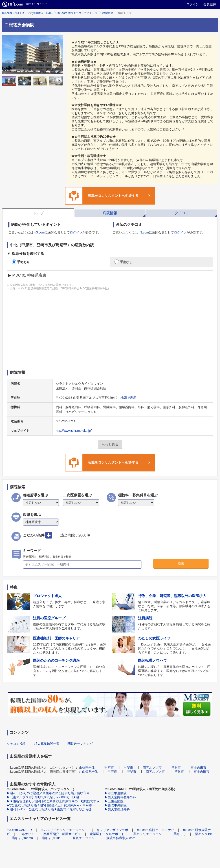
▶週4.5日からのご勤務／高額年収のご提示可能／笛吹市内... (49, 793)
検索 (181, 563)
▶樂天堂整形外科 (117, 809)
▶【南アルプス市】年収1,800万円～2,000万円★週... (44, 797)
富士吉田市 (198, 768)
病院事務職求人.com (121, 838)
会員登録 (210, 4)
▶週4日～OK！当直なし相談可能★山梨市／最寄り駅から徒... (51, 809)
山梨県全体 (87, 768)
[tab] (38, 213)
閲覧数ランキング (80, 744)
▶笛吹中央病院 (116, 805)
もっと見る (110, 444)
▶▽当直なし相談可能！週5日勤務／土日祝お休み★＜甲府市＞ (51, 805)
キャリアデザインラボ (112, 830)
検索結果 (108, 13)
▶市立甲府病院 (116, 793)
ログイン (193, 4)
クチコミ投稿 (16, 744)
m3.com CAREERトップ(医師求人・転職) (27, 13)
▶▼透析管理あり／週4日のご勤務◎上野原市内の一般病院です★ (53, 801)
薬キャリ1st (203, 834)
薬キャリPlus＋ (53, 838)
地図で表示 (128, 398)
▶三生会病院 (114, 801)
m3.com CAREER (19, 830)
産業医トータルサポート (107, 834)
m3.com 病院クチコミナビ (156, 830)
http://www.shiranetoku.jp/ (74, 431)
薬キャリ (180, 834)
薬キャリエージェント (149, 834)
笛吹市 (176, 768)
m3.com (39, 232)
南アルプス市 (152, 768)
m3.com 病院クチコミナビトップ (77, 13)
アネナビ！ (26, 834)
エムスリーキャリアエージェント (64, 830)
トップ (38, 213)
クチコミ (182, 213)
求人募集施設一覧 (47, 744)
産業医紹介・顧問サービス (62, 834)
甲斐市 (128, 768)
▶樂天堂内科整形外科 (120, 797)
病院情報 (110, 213)
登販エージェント (85, 838)
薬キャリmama (22, 838)
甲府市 (109, 768)
